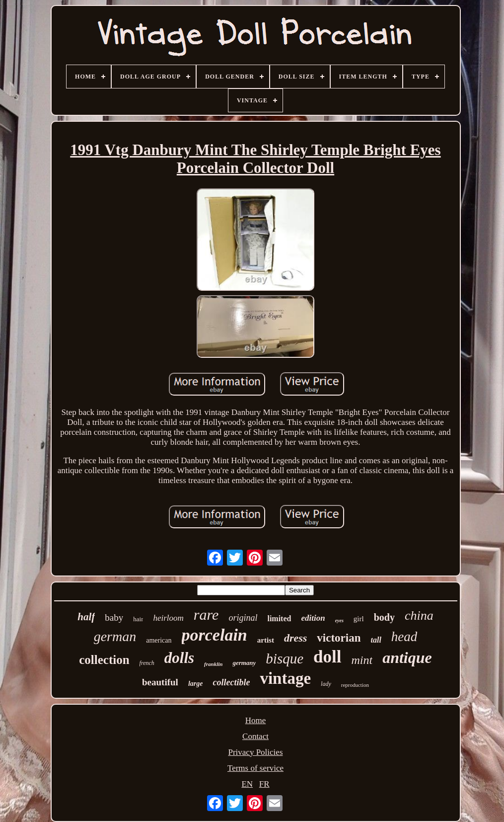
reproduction (355, 685)
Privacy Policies (255, 752)
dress (295, 638)
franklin (213, 664)
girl (359, 619)
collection (104, 660)
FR (264, 784)
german (115, 636)
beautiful (160, 682)
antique (407, 658)
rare (206, 615)
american (159, 640)
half (86, 617)
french (147, 663)
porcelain (215, 635)
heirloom (168, 618)
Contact (255, 736)
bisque (285, 658)
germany (244, 663)
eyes (339, 620)
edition (313, 618)
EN (247, 784)
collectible (231, 682)
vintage (285, 678)
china (419, 616)
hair (138, 619)
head (404, 637)
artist (266, 640)
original (243, 618)
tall (376, 640)
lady (326, 684)
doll (327, 657)
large (196, 684)
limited (279, 618)
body (384, 617)
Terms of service (255, 768)
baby (114, 617)
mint (362, 660)
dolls (179, 658)
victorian (339, 638)
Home (256, 720)
